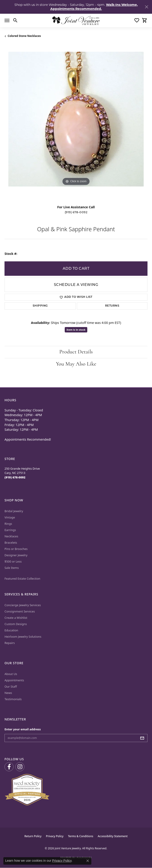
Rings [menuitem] (8, 524)
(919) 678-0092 (76, 212)
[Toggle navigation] (7, 20)
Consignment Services (20, 611)
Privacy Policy (55, 836)
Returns (112, 306)
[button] (15, 20)
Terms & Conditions (81, 836)
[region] (76, 123)
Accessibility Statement (113, 836)
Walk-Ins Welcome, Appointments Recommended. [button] (94, 7)
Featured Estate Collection (22, 579)
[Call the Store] (15, 477)
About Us (11, 674)
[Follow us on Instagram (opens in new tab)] (20, 767)
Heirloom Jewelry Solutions (23, 637)
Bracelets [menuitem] (11, 543)
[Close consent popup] (88, 861)
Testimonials (13, 699)
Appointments (14, 680)
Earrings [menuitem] (10, 530)
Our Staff (11, 686)
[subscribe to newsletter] (143, 738)
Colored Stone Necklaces (24, 36)
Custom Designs (16, 624)
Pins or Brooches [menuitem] (16, 549)
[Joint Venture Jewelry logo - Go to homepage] (76, 20)
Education (11, 630)
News (8, 693)
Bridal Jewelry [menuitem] (14, 511)
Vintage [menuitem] (10, 517)
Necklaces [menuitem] (11, 536)
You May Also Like (76, 364)
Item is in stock (76, 330)
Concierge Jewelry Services (23, 605)
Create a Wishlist (16, 618)
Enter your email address (23, 729)
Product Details (76, 352)
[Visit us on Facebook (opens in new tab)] (9, 767)
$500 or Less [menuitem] (13, 561)
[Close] (146, 7)
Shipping (40, 306)
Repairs (10, 643)
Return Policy (33, 836)
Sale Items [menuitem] (12, 568)
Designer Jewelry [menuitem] (16, 555)
